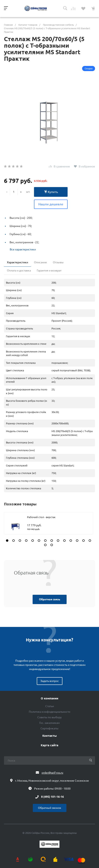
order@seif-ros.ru (52, 773)
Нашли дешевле (51, 204)
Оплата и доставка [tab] (19, 270)
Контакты (49, 736)
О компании (49, 698)
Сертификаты (49, 728)
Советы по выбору (49, 717)
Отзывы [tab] (58, 262)
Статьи (50, 706)
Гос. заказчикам (49, 723)
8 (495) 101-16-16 (52, 797)
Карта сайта (49, 745)
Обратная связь (50, 599)
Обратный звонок (50, 808)
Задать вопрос (50, 681)
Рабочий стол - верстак (41, 517)
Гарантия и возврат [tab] (49, 270)
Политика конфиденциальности (49, 712)
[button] (7, 541)
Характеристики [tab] (17, 262)
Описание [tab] (40, 262)
